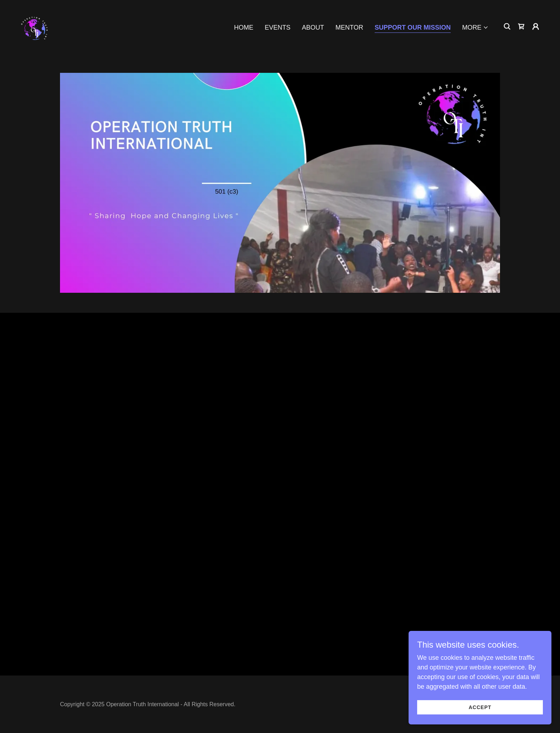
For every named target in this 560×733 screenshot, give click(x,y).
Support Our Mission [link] (413, 27)
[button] (475, 27)
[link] (35, 26)
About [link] (313, 27)
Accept (480, 707)
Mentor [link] (349, 27)
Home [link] (244, 27)
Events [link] (277, 27)
